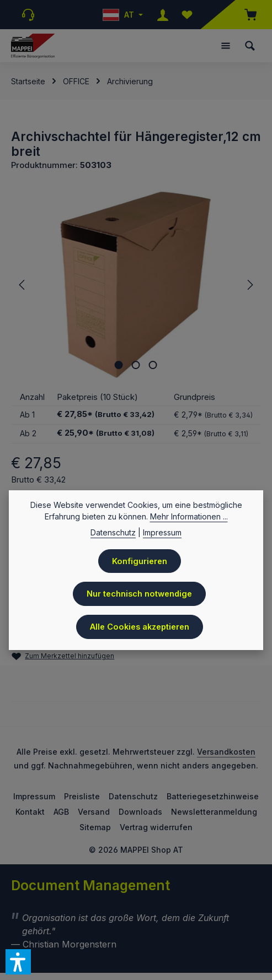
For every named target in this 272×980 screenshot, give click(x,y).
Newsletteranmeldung (214, 813)
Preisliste (82, 798)
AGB (61, 813)
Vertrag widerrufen (156, 829)
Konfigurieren (140, 561)
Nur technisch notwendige (139, 594)
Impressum (34, 798)
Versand (94, 813)
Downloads (140, 813)
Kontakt (30, 813)
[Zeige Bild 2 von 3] (136, 365)
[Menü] (226, 46)
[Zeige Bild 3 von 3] (153, 365)
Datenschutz (133, 798)
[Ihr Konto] (163, 15)
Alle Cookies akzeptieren (140, 627)
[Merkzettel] (187, 15)
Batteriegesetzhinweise (213, 798)
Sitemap (95, 829)
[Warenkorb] (245, 15)
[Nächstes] (249, 285)
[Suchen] (250, 46)
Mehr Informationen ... (189, 516)
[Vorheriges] (23, 285)
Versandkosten (226, 753)
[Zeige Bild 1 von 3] (119, 365)
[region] (136, 285)
